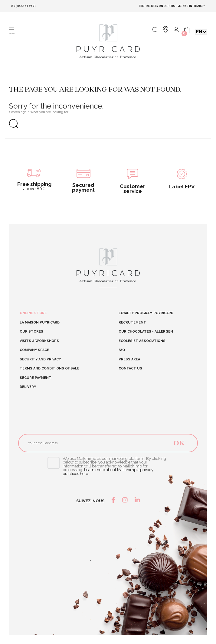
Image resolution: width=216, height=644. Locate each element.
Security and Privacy (40, 359)
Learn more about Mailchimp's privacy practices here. (108, 472)
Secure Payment (36, 378)
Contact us (130, 368)
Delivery (28, 387)
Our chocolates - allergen (146, 332)
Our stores (31, 332)
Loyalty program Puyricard (146, 313)
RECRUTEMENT (132, 322)
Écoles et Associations (142, 341)
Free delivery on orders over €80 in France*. (172, 6)
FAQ (122, 350)
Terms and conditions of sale (49, 369)
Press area (129, 359)
